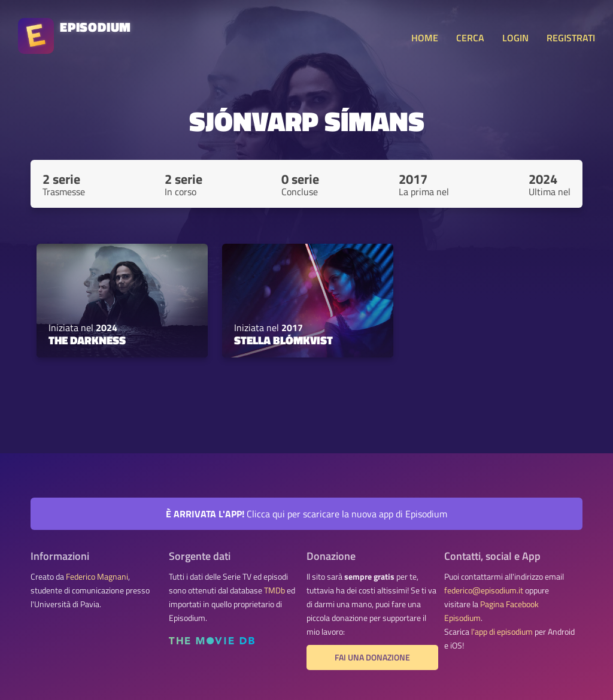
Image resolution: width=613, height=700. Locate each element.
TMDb (274, 590)
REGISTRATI (571, 38)
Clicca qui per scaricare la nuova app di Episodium (306, 514)
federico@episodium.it (484, 590)
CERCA (470, 38)
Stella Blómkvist (283, 340)
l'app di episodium (502, 632)
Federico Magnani (97, 577)
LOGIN (515, 38)
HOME (425, 38)
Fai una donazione (372, 657)
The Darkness (87, 340)
